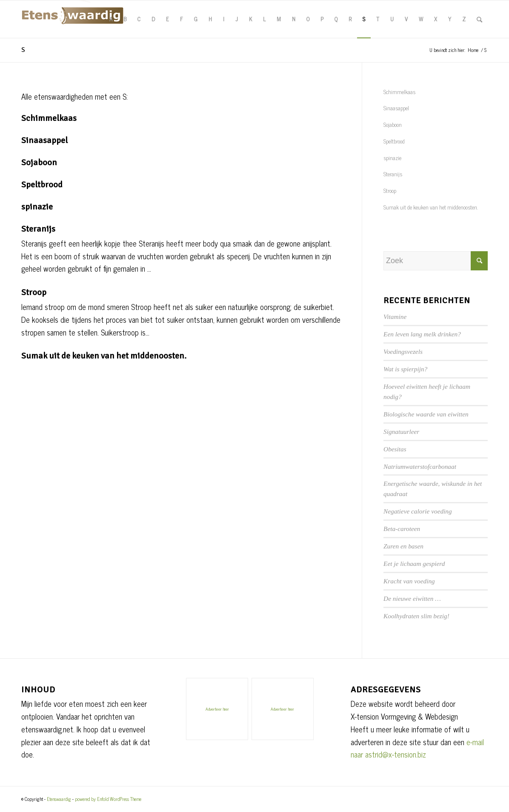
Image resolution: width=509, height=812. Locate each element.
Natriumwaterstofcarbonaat (420, 466)
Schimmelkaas (49, 118)
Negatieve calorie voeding (418, 511)
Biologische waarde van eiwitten (426, 414)
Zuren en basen (403, 546)
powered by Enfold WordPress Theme (108, 799)
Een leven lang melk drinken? (422, 334)
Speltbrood (42, 185)
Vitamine (395, 317)
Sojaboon (39, 162)
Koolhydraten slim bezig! (416, 616)
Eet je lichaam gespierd (414, 564)
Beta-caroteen (402, 529)
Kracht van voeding (409, 581)
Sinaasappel (44, 140)
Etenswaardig (59, 799)
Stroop (34, 292)
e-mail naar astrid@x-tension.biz (417, 748)
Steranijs (38, 229)
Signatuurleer (401, 432)
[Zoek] (479, 19)
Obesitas (395, 449)
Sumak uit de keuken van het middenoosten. (104, 356)
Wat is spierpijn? (405, 369)
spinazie (37, 207)
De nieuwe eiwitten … (412, 598)
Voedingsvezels (403, 351)
